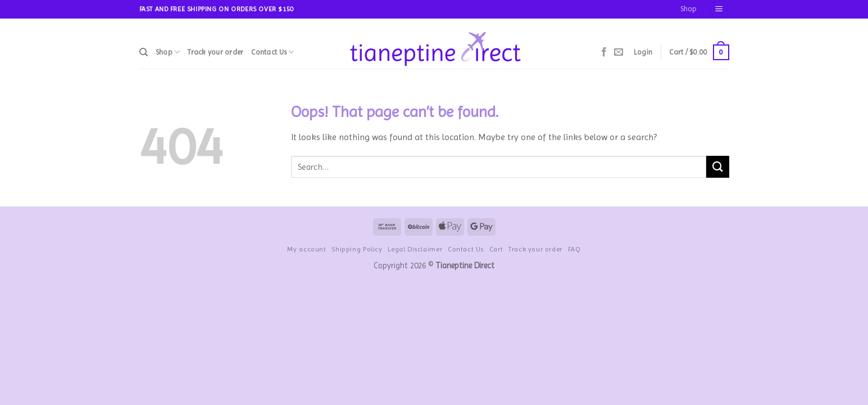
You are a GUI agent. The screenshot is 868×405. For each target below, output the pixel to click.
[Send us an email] (619, 52)
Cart (496, 249)
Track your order (215, 52)
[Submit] (717, 167)
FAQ (574, 249)
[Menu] (719, 9)
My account (306, 249)
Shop (689, 9)
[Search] (144, 52)
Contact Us (272, 52)
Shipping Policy (357, 249)
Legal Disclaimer (415, 249)
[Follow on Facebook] (604, 52)
